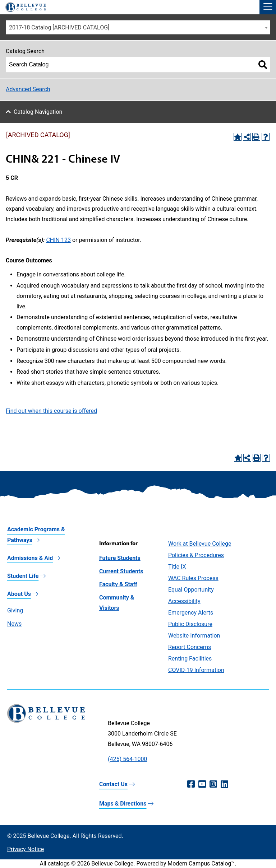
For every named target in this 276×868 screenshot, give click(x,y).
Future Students (120, 558)
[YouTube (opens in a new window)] (202, 784)
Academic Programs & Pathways (36, 535)
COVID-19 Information (196, 670)
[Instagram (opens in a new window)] (213, 784)
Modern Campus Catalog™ (201, 864)
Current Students (121, 571)
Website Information (194, 636)
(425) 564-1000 (127, 759)
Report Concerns (190, 647)
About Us (19, 594)
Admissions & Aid (30, 558)
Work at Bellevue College (200, 544)
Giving (15, 610)
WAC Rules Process (193, 578)
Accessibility (184, 601)
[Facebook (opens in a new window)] (191, 784)
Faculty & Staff (118, 584)
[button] (268, 7)
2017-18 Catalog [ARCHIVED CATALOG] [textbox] (59, 27)
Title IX (177, 567)
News (14, 624)
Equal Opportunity (191, 590)
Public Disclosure (190, 624)
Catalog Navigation (38, 112)
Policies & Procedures (196, 555)
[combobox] (138, 27)
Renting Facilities (190, 659)
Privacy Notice (26, 849)
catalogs (59, 864)
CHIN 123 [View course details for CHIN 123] (58, 240)
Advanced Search (28, 89)
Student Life (23, 576)
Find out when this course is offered (51, 411)
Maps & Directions (123, 804)
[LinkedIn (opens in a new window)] (224, 784)
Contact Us (113, 784)
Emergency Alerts (191, 613)
